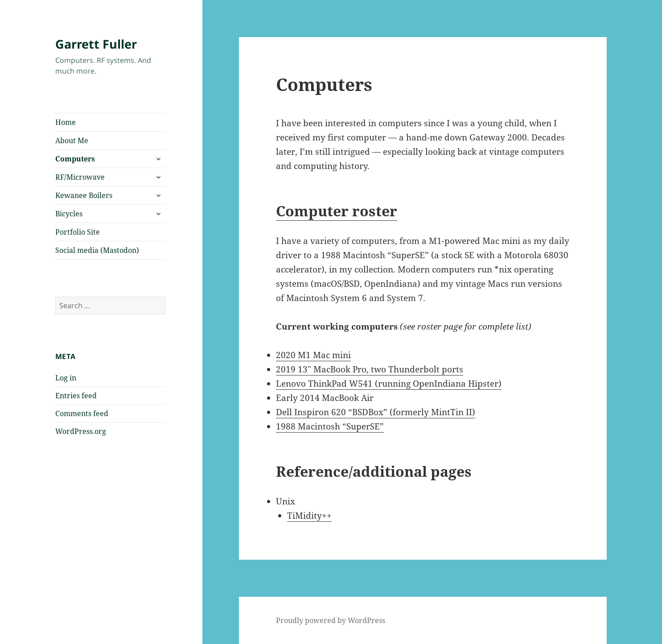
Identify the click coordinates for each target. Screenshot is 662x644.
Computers (75, 159)
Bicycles (69, 214)
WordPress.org (81, 431)
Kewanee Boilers (84, 195)
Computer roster (337, 211)
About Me (72, 140)
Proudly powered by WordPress (331, 620)
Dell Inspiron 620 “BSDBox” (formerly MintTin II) (376, 412)
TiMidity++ (309, 516)
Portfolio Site (78, 232)
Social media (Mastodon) (97, 250)
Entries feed (76, 396)
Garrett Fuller (96, 44)
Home (66, 122)
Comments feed (82, 413)
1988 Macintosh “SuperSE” (330, 426)
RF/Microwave (80, 177)
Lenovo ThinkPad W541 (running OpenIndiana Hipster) (389, 384)
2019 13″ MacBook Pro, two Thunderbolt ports (370, 369)
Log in (66, 378)
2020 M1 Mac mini (313, 355)
